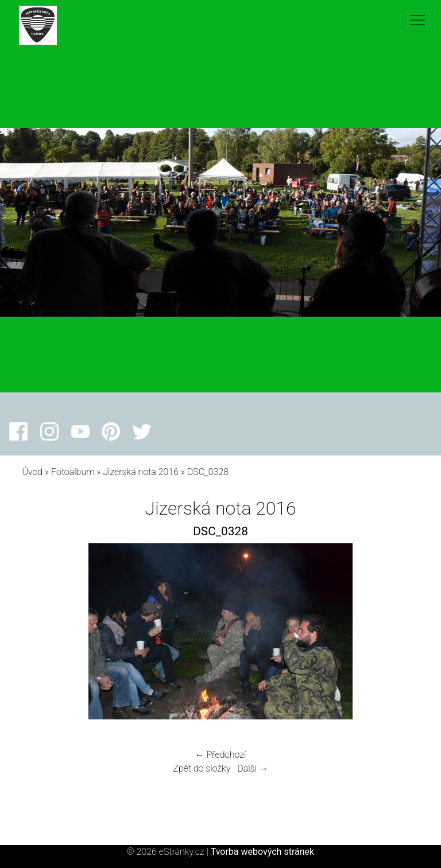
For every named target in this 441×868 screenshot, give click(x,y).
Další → (253, 768)
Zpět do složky (202, 768)
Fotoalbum (73, 472)
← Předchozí (220, 755)
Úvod (32, 472)
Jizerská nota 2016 (141, 472)
